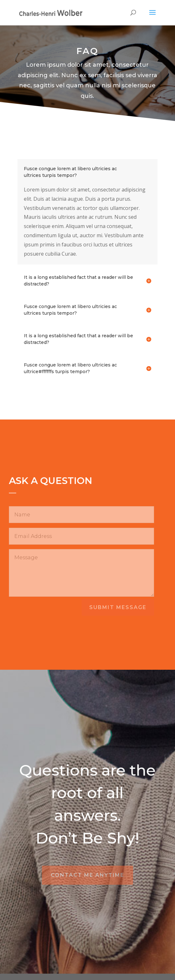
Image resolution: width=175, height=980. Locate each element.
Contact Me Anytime (87, 875)
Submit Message (118, 607)
